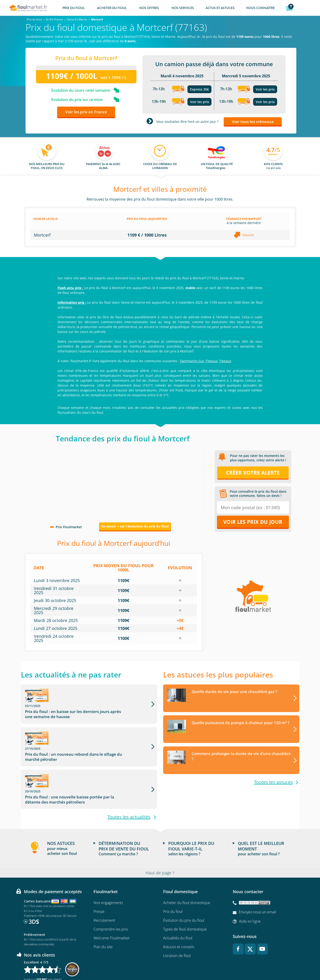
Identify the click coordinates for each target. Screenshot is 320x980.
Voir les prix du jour (253, 522)
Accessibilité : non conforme (220, 963)
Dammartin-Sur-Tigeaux (199, 361)
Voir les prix (200, 102)
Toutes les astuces (273, 782)
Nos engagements (108, 868)
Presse (99, 877)
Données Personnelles (167, 963)
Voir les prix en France (86, 112)
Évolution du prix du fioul (184, 886)
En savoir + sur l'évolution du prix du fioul (135, 526)
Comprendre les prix (111, 895)
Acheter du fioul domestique (187, 868)
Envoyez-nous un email (257, 877)
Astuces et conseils (179, 912)
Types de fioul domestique (185, 895)
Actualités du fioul (178, 903)
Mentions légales (137, 963)
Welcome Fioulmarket (112, 903)
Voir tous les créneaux (253, 122)
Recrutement (104, 886)
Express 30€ (199, 89)
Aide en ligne (250, 886)
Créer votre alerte (253, 472)
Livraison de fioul (177, 921)
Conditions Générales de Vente (102, 963)
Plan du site (103, 912)
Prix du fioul (173, 877)
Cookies (192, 963)
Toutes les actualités (129, 782)
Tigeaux (225, 361)
